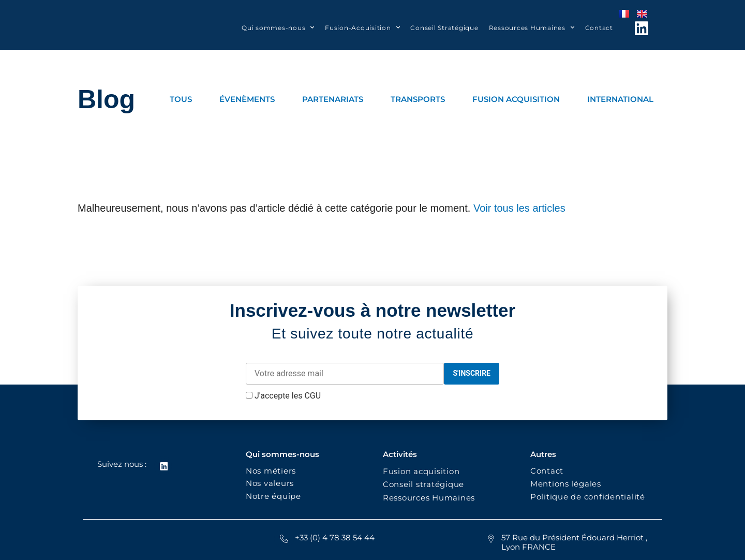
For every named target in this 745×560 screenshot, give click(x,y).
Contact (599, 28)
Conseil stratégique (423, 484)
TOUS (181, 99)
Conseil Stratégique (444, 28)
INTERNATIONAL (620, 99)
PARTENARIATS (333, 99)
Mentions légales (566, 484)
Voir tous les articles (519, 208)
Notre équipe (273, 496)
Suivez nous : (121, 464)
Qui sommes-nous (278, 27)
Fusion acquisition (424, 471)
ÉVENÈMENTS (247, 99)
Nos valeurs (272, 483)
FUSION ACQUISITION (516, 99)
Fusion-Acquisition (362, 27)
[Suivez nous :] (163, 466)
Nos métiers (271, 471)
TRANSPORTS (418, 99)
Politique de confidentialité (589, 497)
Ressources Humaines (532, 27)
